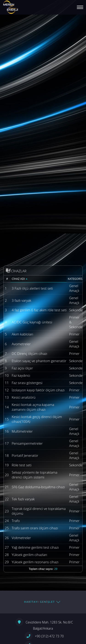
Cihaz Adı (20, 279)
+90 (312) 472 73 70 (44, 636)
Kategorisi (75, 279)
